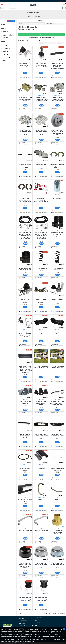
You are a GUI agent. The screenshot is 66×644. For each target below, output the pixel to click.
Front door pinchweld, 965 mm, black (25, 469)
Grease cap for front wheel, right (57, 564)
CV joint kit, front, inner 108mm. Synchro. (41, 301)
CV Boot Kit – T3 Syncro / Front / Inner (25, 301)
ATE (56, 128)
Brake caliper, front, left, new (25, 131)
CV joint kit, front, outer (57, 300)
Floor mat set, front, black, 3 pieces (41, 403)
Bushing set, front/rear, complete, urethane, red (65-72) (41, 199)
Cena (3, 24)
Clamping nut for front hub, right (25, 269)
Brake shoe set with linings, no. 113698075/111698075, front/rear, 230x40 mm (25, 200)
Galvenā (28, 16)
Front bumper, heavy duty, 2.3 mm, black (25, 436)
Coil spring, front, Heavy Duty (57, 269)
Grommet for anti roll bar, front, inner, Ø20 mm (41, 599)
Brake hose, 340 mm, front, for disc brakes (25, 166)
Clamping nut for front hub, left (57, 233)
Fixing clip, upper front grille (25, 403)
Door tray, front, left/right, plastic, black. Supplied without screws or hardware (25, 369)
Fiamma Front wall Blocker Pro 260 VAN (41, 367)
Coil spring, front (41, 268)
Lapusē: (59, 43)
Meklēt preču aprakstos (27, 29)
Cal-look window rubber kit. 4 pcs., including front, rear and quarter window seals (41, 236)
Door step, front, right (57, 333)
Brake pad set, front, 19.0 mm (41, 165)
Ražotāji (4, 42)
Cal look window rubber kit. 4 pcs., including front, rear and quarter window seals (25, 236)
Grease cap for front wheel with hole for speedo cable (25, 566)
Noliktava (5, 28)
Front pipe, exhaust (25, 531)
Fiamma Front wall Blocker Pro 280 (57, 367)
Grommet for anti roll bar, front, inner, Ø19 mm (25, 599)
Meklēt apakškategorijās (27, 27)
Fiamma (40, 364)
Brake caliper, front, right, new (41, 131)
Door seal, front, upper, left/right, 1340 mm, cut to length (25, 334)
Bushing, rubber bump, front (57, 198)
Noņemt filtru (12, 21)
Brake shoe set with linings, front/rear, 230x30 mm (57, 166)
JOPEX (24, 61)
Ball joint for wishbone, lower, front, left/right (41, 65)
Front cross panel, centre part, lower (41, 435)
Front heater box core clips (41, 468)
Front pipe (41, 500)
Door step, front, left (41, 333)
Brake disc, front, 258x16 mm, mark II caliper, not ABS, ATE (57, 133)
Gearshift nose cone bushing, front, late (57, 532)
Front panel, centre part (25, 500)
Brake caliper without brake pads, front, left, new (41, 99)
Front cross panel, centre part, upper (57, 435)
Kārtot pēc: (42, 43)
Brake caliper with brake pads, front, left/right (25, 99)
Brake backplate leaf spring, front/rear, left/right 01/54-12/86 (57, 66)
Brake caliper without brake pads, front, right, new (57, 99)
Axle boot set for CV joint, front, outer (25, 65)
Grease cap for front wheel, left (41, 564)
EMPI (24, 95)
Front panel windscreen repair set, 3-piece (57, 469)
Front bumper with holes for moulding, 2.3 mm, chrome (57, 403)
